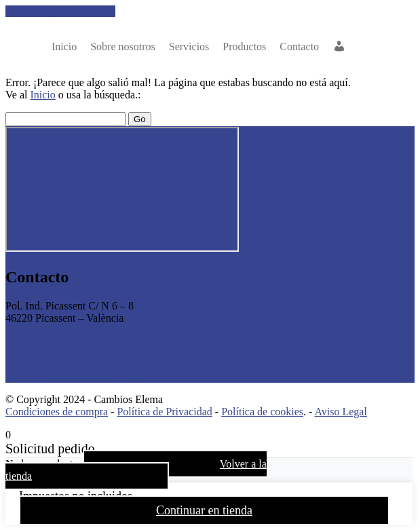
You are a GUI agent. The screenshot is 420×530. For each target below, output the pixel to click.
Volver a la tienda (136, 470)
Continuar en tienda (204, 510)
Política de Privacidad (164, 412)
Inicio (64, 46)
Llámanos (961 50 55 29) (60, 11)
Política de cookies (262, 412)
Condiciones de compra (57, 412)
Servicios (189, 46)
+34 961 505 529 (42, 341)
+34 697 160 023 (42, 353)
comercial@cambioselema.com (74, 376)
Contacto (299, 46)
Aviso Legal (340, 412)
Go (140, 119)
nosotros (123, 46)
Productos (244, 46)
